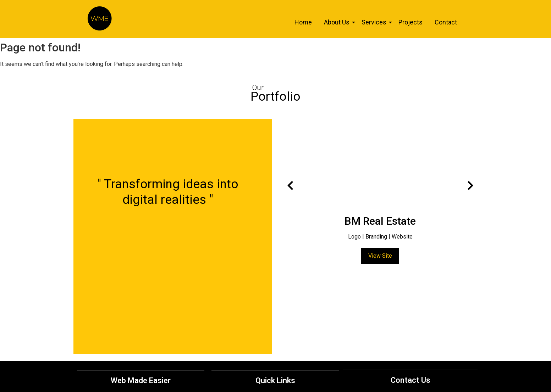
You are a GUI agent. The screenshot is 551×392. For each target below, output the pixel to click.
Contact (446, 22)
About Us (338, 22)
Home (303, 22)
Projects (411, 22)
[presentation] (290, 186)
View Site (380, 256)
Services (375, 22)
